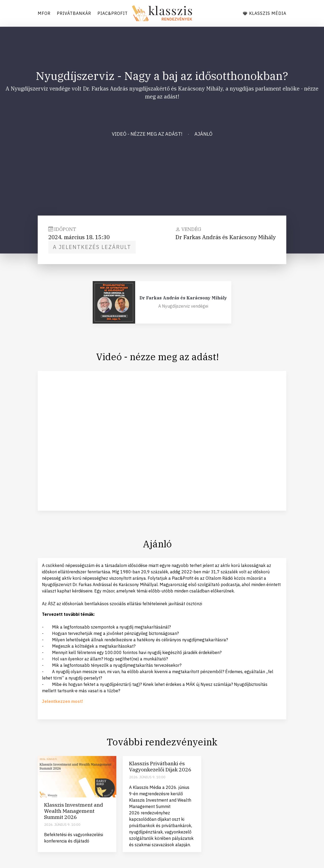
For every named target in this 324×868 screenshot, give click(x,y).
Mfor (44, 13)
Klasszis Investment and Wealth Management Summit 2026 (74, 811)
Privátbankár (74, 13)
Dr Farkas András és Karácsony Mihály (183, 298)
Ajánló (203, 134)
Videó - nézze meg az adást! (147, 134)
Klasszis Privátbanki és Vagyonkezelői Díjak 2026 (160, 766)
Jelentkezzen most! (63, 701)
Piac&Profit (113, 13)
